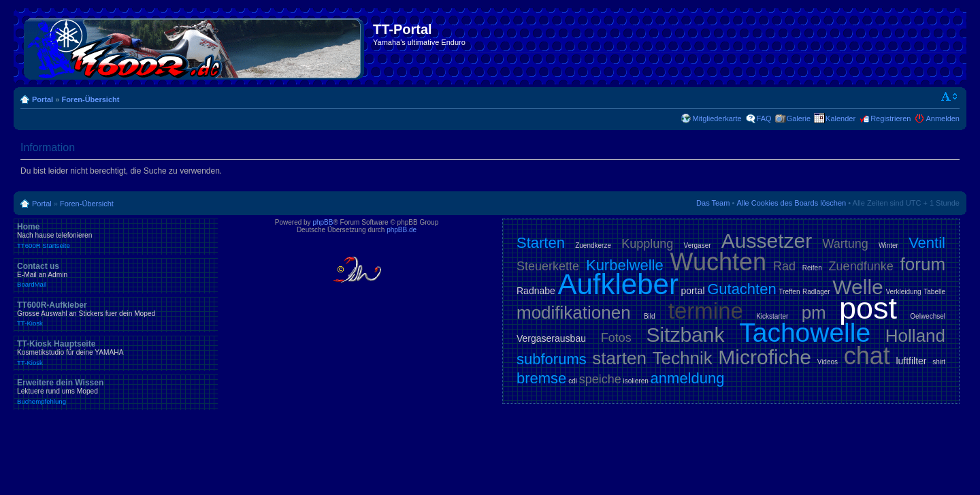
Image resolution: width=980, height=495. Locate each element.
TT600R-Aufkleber (116, 314)
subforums (552, 359)
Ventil (927, 243)
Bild (650, 316)
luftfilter (911, 361)
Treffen (789, 292)
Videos (828, 362)
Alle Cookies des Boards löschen (791, 203)
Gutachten (742, 289)
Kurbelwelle (625, 265)
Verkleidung (903, 292)
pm (814, 313)
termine (706, 311)
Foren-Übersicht (90, 99)
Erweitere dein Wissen (116, 392)
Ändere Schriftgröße (950, 97)
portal (693, 291)
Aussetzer (767, 241)
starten (619, 358)
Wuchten (718, 262)
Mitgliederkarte (717, 118)
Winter (888, 245)
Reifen (812, 268)
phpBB (323, 222)
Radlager (816, 292)
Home (116, 236)
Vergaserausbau (551, 338)
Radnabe (536, 291)
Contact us (116, 275)
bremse (541, 378)
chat (867, 356)
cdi (573, 381)
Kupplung (647, 244)
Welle (857, 287)
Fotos (616, 338)
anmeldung (688, 378)
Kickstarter (772, 316)
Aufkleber (618, 284)
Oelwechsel (928, 316)
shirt (939, 362)
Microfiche (765, 357)
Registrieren (891, 118)
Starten (541, 243)
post (868, 308)
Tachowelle (805, 333)
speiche (600, 379)
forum (923, 264)
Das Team (713, 203)
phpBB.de (402, 230)
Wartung (845, 244)
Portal (43, 99)
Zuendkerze (593, 245)
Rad (784, 266)
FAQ (764, 118)
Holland (915, 336)
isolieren (636, 381)
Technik (683, 358)
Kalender (840, 118)
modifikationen (574, 313)
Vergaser (698, 245)
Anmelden (943, 118)
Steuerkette (548, 266)
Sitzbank (685, 335)
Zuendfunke (861, 266)
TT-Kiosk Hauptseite (116, 353)
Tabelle (934, 292)
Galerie (799, 118)
